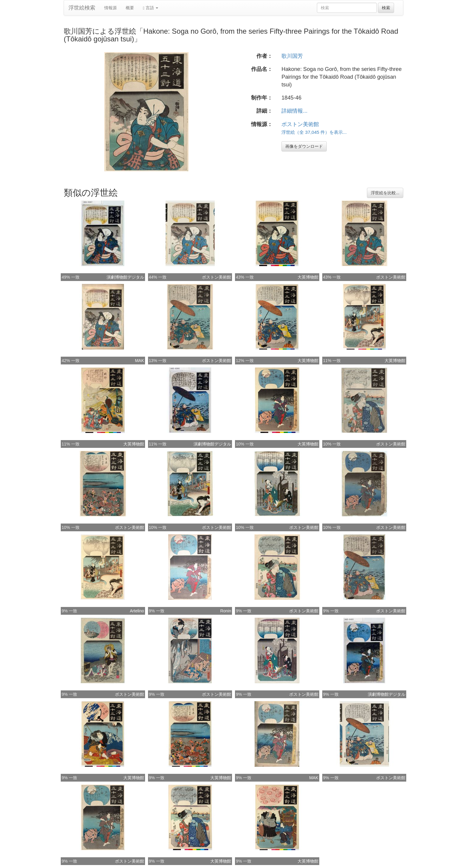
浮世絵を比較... (385, 193)
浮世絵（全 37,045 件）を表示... (314, 132)
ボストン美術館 (300, 124)
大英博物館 (308, 277)
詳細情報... (294, 111)
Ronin (226, 611)
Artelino (137, 611)
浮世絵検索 (82, 8)
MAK (139, 361)
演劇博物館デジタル (125, 277)
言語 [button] (151, 8)
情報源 (110, 8)
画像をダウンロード (304, 146)
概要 (130, 8)
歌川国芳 (292, 56)
